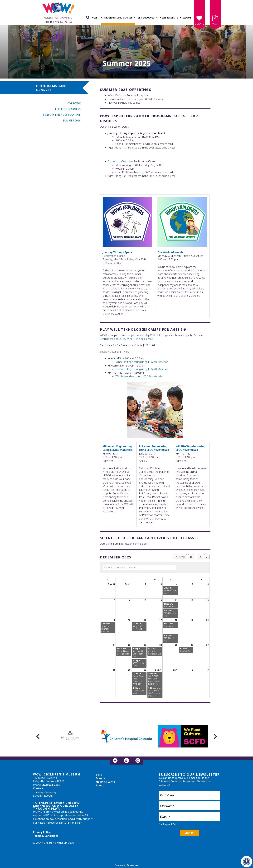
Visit (95, 18)
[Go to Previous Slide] (38, 736)
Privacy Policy (42, 832)
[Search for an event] (139, 567)
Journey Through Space (117, 252)
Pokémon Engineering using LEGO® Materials (142, 369)
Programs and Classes (118, 18)
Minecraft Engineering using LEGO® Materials (142, 362)
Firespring (133, 865)
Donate (199, 24)
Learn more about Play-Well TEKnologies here (126, 339)
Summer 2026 (72, 121)
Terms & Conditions (46, 836)
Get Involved (146, 18)
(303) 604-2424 (50, 785)
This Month (180, 557)
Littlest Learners (68, 109)
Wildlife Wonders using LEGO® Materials (139, 376)
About (187, 18)
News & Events (169, 18)
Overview (74, 103)
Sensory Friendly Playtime (62, 115)
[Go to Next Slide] (215, 736)
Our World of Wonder (171, 252)
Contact (38, 788)
